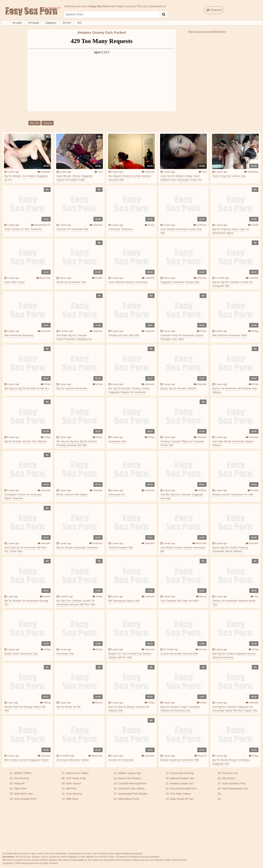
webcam (217, 392)
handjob (113, 657)
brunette (31, 388)
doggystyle (42, 176)
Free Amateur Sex (31, 11)
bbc (110, 176)
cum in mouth (129, 654)
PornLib (253, 490)
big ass (216, 282)
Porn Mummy (74, 794)
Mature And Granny (130, 778)
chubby (145, 388)
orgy (243, 176)
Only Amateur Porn (25, 799)
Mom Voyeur (74, 783)
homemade (183, 180)
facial (196, 176)
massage (44, 601)
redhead (247, 388)
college (188, 176)
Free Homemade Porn (183, 789)
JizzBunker (251, 172)
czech (216, 176)
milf (42, 388)
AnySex (45, 597)
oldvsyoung (119, 601)
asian (59, 176)
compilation (10, 495)
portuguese (218, 286)
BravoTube (44, 278)
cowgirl (183, 707)
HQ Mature (229, 778)
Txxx (99, 172)
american (61, 229)
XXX (80, 23)
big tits (35, 123)
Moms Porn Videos (77, 773)
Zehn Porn (20, 789)
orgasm (199, 335)
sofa (175, 339)
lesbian (236, 176)
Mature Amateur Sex (182, 778)
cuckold (137, 176)
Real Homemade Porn (235, 789)
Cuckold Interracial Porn (132, 783)
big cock (74, 441)
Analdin (253, 225)
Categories (51, 23)
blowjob (17, 176)
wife (122, 180)
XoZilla (98, 597)
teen (27, 229)
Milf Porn (71, 789)
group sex (225, 176)
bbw (7, 335)
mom (44, 548)
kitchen (164, 445)
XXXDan (201, 490)
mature (230, 233)
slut (188, 711)
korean (193, 180)
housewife (199, 441)
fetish (16, 707)
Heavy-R (201, 756)
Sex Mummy (22, 778)
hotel (14, 282)
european (123, 548)
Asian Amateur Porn (234, 783)
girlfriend (165, 180)
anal (59, 335)
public (82, 180)
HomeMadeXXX (41, 225)
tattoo (181, 339)
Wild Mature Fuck (129, 799)
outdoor (74, 180)
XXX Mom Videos (181, 794)
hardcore (146, 176)
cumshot (23, 760)
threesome (36, 229)
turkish (13, 551)
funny (174, 335)
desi (179, 601)
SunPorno (200, 225)
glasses (61, 180)
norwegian (166, 339)
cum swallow (29, 176)
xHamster (44, 172)
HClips (150, 225)
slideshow (18, 498)
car (119, 654)
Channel (214, 10)
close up (15, 548)
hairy (173, 180)
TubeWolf (148, 278)
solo (255, 388)
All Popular (33, 23)
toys (34, 441)
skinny (252, 601)
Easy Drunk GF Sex (182, 799)
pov (10, 180)
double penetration (66, 339)
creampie (234, 282)
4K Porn (67, 23)
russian (189, 282)
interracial (114, 180)
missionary (28, 335)
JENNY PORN (23, 773)
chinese (76, 176)
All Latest (17, 23)
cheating (127, 176)
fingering (226, 229)
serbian (85, 760)
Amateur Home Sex (182, 783)
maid (131, 335)
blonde (60, 282)
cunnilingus (194, 707)
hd (6, 180)
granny (48, 123)
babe (65, 335)
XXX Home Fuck (76, 778)
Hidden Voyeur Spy (130, 773)
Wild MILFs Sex (23, 794)
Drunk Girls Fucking (182, 773)
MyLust (201, 597)
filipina (185, 441)
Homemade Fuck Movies (133, 794)
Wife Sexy (72, 799)
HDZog (253, 331)
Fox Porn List (230, 773)
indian (196, 601)
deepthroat (175, 760)
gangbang (82, 339)
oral (199, 229)
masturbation (219, 233)
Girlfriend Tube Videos (131, 789)
